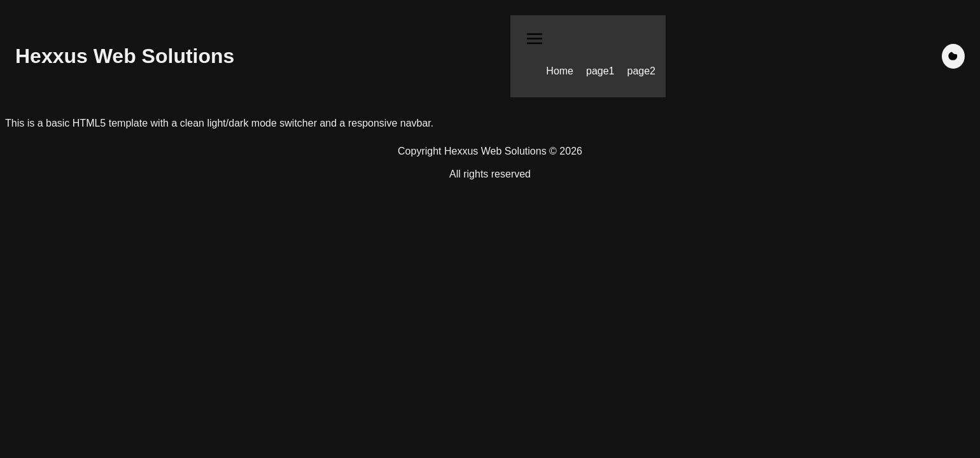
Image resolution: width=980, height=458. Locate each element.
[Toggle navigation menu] (535, 40)
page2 (642, 71)
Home (560, 71)
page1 (600, 71)
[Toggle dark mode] (953, 56)
